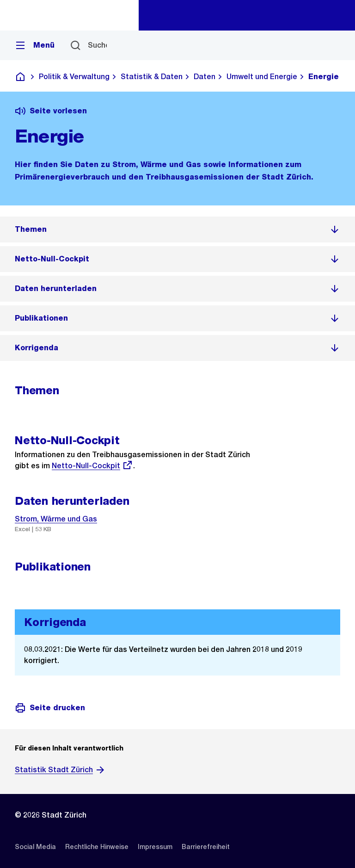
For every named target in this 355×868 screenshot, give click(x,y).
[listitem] (177, 229)
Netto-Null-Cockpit (92, 466)
